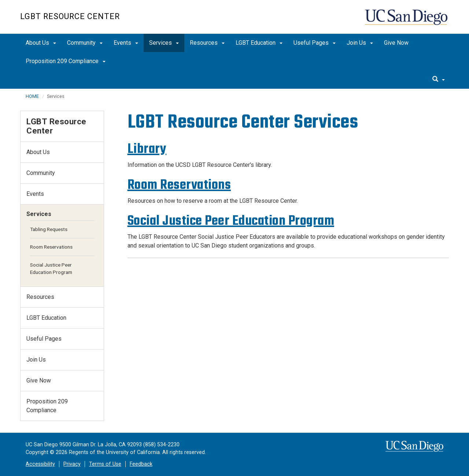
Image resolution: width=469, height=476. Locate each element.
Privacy (72, 464)
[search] (439, 80)
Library (147, 149)
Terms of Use (105, 464)
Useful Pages (315, 43)
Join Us (360, 43)
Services (164, 43)
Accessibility (40, 464)
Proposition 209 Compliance (66, 61)
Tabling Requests (49, 229)
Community (85, 43)
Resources (207, 43)
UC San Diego (407, 21)
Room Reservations (179, 185)
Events (126, 43)
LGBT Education (259, 43)
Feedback (141, 464)
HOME (32, 96)
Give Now (396, 43)
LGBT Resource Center (70, 16)
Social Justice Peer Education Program (231, 221)
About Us (41, 43)
